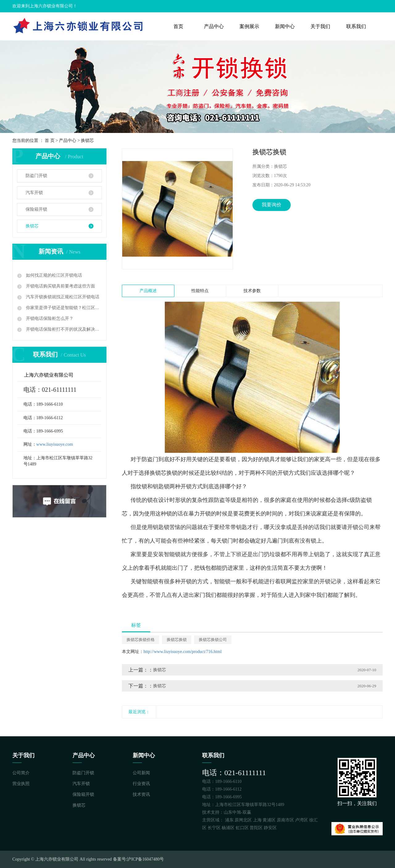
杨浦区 (228, 828)
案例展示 (249, 26)
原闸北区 (243, 820)
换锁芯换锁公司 (213, 640)
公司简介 (21, 773)
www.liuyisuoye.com (55, 444)
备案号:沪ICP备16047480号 (139, 859)
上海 (257, 820)
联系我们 (356, 26)
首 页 (50, 141)
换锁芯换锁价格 (141, 640)
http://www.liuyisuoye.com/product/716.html (183, 652)
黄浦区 (269, 820)
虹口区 (242, 828)
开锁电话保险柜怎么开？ (49, 318)
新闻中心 (285, 26)
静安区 (270, 828)
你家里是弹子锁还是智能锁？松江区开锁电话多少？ (63, 308)
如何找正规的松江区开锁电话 (53, 275)
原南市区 (285, 820)
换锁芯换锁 (177, 640)
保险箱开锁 (36, 209)
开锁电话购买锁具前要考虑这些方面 (60, 286)
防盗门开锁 (36, 176)
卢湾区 (301, 820)
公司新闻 (141, 773)
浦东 (229, 820)
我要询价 (272, 205)
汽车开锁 (34, 193)
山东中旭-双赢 (237, 812)
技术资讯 (141, 794)
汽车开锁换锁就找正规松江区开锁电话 (62, 297)
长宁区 (214, 828)
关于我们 (320, 26)
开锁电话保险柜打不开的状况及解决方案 (63, 329)
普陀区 (256, 828)
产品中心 (214, 26)
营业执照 (21, 784)
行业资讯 (141, 784)
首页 (178, 26)
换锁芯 (87, 141)
